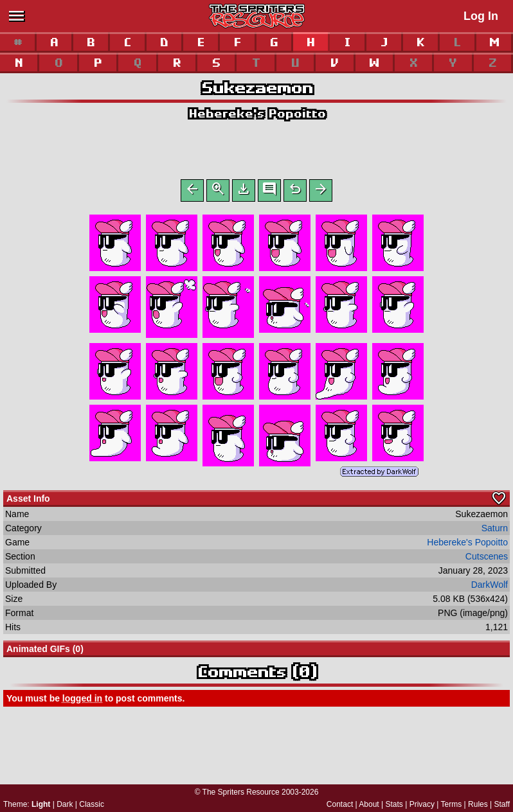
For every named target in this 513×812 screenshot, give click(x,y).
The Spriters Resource (241, 792)
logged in (82, 701)
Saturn (495, 531)
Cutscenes (487, 559)
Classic (92, 804)
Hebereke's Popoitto (257, 113)
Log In (481, 16)
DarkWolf (490, 587)
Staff (502, 804)
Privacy (422, 804)
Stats (394, 804)
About (369, 804)
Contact (340, 804)
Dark (65, 804)
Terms (452, 804)
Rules (478, 804)
